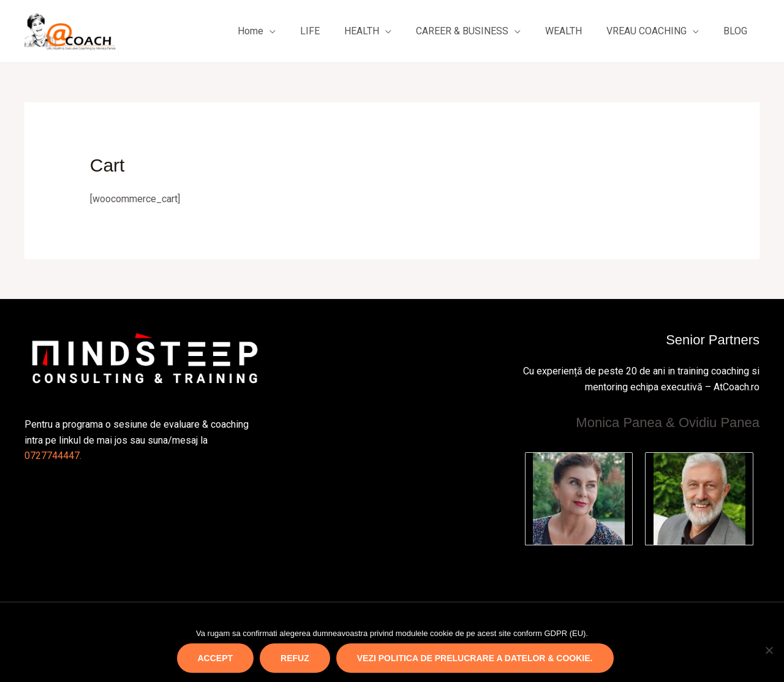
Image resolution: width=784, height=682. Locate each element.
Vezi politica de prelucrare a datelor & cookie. (475, 658)
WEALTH (563, 31)
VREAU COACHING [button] (646, 31)
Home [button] (251, 31)
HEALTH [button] (362, 31)
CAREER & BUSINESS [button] (462, 31)
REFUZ (295, 658)
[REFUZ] (769, 650)
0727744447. (53, 456)
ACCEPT (216, 658)
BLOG (735, 31)
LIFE (310, 31)
